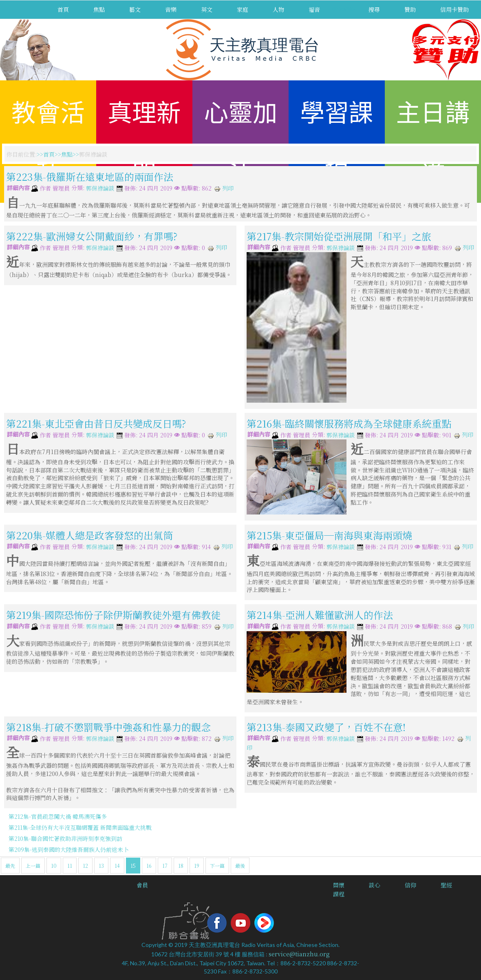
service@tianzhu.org (299, 954)
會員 (142, 885)
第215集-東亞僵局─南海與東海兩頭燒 (329, 535)
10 (54, 866)
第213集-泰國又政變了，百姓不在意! (326, 727)
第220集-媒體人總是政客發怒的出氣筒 (89, 535)
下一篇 (217, 866)
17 (165, 866)
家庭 (243, 9)
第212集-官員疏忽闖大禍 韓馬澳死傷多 (58, 816)
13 (101, 866)
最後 (240, 866)
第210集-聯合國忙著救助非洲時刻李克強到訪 (65, 838)
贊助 (410, 9)
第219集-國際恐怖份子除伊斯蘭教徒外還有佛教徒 (113, 615)
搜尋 (374, 9)
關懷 (339, 885)
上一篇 (33, 866)
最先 (10, 866)
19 (197, 866)
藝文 (135, 9)
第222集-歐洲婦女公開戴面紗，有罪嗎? (92, 236)
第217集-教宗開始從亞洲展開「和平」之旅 (339, 236)
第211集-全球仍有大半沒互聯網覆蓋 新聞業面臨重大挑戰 (80, 827)
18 (181, 866)
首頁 (63, 9)
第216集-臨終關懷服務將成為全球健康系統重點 (349, 423)
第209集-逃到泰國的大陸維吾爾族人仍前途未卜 (69, 849)
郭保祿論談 (100, 188)
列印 (224, 188)
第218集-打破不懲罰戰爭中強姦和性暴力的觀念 (108, 727)
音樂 (171, 9)
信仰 (410, 885)
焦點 (99, 9)
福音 (314, 9)
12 (85, 866)
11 (70, 866)
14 (117, 866)
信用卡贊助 (455, 9)
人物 (278, 9)
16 (149, 866)
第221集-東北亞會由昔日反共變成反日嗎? (96, 423)
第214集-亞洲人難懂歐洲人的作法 (320, 615)
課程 (339, 894)
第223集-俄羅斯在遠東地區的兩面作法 (90, 176)
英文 (207, 9)
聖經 (446, 885)
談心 (375, 885)
